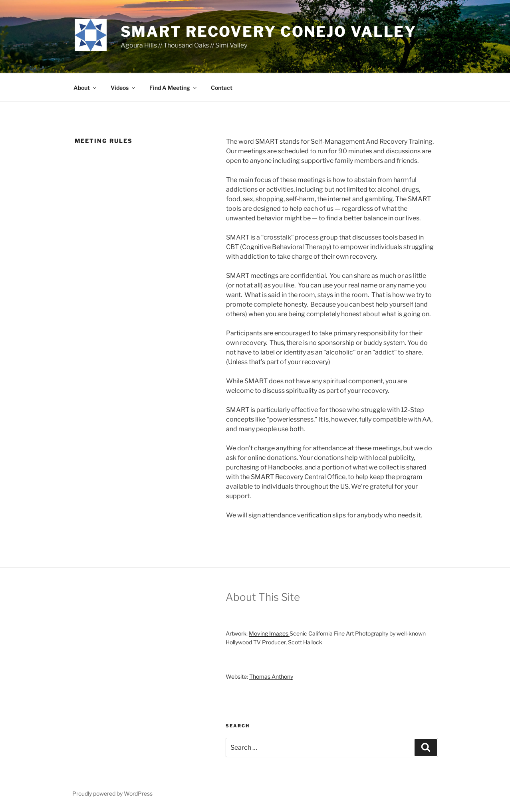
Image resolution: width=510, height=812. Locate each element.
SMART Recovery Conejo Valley (269, 32)
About (85, 88)
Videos (123, 88)
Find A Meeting (174, 88)
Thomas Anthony (271, 676)
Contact (222, 88)
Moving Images (269, 633)
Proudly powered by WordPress (112, 793)
